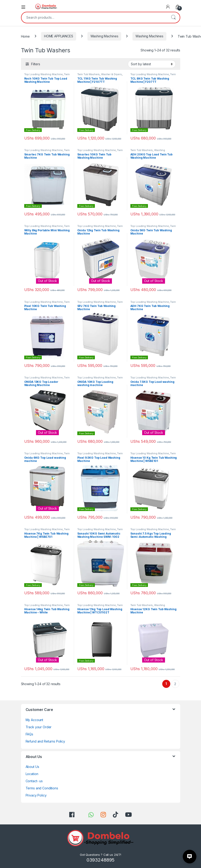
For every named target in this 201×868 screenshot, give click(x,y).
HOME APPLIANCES (59, 36)
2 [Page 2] (175, 684)
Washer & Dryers (111, 74)
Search (173, 18)
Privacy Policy (36, 795)
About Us (32, 767)
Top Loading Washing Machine (43, 74)
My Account (34, 720)
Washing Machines (104, 36)
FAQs (29, 734)
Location (32, 774)
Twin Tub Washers (89, 74)
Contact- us (34, 781)
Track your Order (39, 727)
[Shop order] (152, 64)
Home (25, 36)
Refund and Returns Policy (45, 741)
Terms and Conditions (42, 788)
